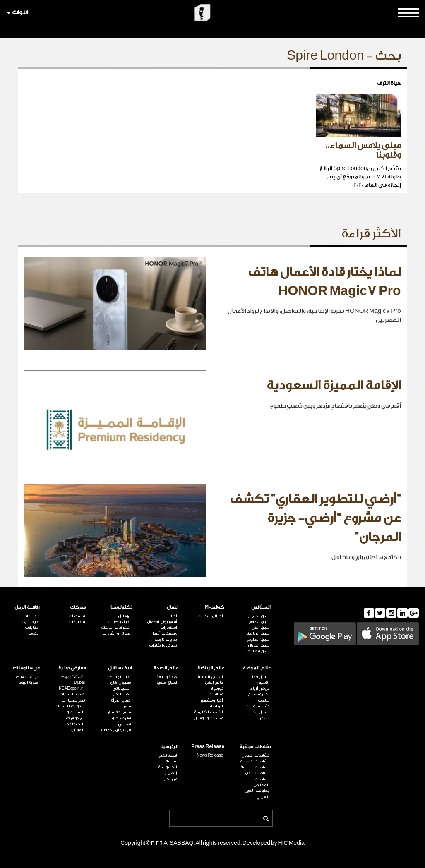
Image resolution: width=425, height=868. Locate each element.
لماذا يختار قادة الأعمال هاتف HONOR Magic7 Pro (324, 282)
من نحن (170, 779)
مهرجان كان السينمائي (120, 686)
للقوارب (78, 730)
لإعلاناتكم (168, 755)
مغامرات (216, 694)
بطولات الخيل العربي (257, 794)
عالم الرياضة (211, 668)
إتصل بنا (170, 773)
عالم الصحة (166, 668)
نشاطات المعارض (262, 782)
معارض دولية (72, 668)
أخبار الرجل (122, 694)
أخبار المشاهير (119, 677)
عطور (265, 718)
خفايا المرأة (121, 700)
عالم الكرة (214, 683)
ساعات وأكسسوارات (257, 703)
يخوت (33, 633)
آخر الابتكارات (119, 622)
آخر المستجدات (210, 616)
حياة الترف (30, 622)
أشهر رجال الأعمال (162, 622)
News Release (210, 755)
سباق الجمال (259, 645)
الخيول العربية (210, 677)
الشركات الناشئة (116, 628)
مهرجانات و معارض (121, 721)
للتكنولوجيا (74, 724)
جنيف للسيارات (72, 694)
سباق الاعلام (259, 622)
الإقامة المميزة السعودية (334, 386)
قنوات (18, 12)
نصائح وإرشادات (163, 645)
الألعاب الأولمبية (209, 712)
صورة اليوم (29, 683)
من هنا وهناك (26, 668)
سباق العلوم (258, 640)
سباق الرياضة (258, 633)
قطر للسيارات (73, 700)
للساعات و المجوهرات (75, 715)
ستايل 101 (262, 712)
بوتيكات (31, 616)
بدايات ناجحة (166, 640)
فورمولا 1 (216, 688)
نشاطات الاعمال (255, 755)
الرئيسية (169, 747)
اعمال (173, 607)
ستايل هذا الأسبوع (261, 680)
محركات (78, 607)
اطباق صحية (167, 683)
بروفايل (124, 616)
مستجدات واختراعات (77, 619)
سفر (127, 706)
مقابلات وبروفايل (208, 718)
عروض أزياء (260, 688)
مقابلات (32, 628)
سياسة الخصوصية (168, 764)
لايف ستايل (120, 668)
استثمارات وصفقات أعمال (164, 631)
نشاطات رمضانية (255, 761)
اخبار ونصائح (259, 694)
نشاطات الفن (257, 773)
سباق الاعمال (258, 616)
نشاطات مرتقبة (255, 747)
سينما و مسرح (119, 712)
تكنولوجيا (121, 607)
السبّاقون (261, 607)
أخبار (173, 616)
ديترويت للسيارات (70, 706)
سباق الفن (260, 628)
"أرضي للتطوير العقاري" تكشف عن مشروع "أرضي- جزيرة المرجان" (315, 518)
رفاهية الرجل (27, 607)
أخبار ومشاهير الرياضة (212, 703)
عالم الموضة (257, 668)
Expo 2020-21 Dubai (73, 680)
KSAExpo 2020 (72, 688)
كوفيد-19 (215, 607)
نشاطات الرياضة (255, 767)
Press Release (208, 747)
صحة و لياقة (167, 677)
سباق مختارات (258, 651)
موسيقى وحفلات (116, 730)
